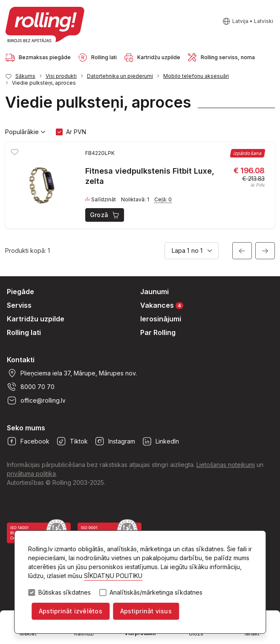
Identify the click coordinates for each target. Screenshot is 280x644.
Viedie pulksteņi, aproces (44, 83)
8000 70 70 (31, 387)
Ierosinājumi (161, 319)
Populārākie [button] (25, 132)
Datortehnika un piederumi (120, 76)
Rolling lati (24, 332)
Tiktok (72, 441)
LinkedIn (160, 441)
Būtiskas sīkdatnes (65, 592)
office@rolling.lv (36, 401)
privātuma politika (31, 474)
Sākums (25, 76)
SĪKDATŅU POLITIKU (113, 576)
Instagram (115, 441)
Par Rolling (158, 332)
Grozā (105, 215)
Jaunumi (154, 292)
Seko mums (26, 428)
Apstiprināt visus (146, 611)
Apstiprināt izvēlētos (71, 611)
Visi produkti (61, 76)
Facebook (28, 441)
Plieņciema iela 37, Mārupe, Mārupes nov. (72, 373)
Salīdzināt (101, 200)
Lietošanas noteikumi (226, 465)
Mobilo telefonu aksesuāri (196, 76)
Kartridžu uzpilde (36, 319)
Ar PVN (76, 132)
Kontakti (21, 360)
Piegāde (20, 292)
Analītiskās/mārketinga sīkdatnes (156, 592)
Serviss (19, 305)
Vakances (162, 305)
